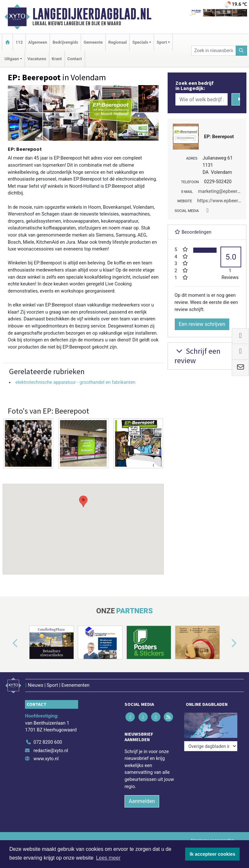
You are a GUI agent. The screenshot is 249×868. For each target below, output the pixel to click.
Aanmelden (142, 801)
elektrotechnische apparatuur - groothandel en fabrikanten (75, 382)
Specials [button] (140, 42)
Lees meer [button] (108, 858)
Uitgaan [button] (12, 59)
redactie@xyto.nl (51, 751)
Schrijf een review (197, 356)
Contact (75, 59)
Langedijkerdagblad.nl (92, 14)
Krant (57, 59)
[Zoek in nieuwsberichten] (213, 51)
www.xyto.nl (46, 759)
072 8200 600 (48, 742)
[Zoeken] (242, 51)
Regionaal (118, 42)
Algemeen (38, 42)
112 (19, 42)
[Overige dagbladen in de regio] (211, 746)
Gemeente (93, 42)
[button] (83, 523)
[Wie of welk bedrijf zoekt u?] (201, 99)
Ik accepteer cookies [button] (213, 854)
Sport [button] (162, 42)
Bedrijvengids (65, 42)
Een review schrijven (202, 324)
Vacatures (37, 59)
